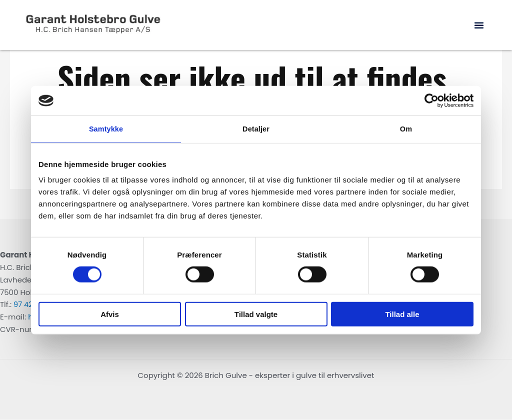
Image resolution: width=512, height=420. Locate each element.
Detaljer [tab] (256, 129)
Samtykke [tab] (106, 129)
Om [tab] (406, 129)
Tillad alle (402, 314)
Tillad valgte (256, 314)
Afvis (110, 314)
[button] (479, 25)
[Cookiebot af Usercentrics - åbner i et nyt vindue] (430, 100)
